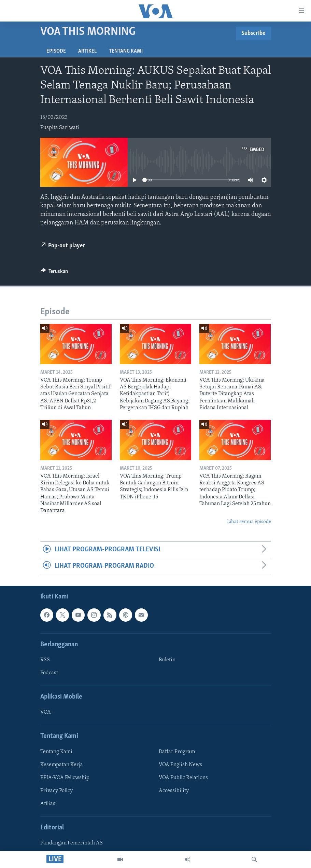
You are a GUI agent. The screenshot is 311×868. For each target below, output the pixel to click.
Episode (56, 51)
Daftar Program (177, 752)
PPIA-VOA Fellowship (65, 778)
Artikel (87, 51)
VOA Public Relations (183, 778)
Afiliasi (49, 804)
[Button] (54, 273)
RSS (45, 660)
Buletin (167, 660)
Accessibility (174, 791)
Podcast (49, 673)
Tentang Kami (126, 51)
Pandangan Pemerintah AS (72, 843)
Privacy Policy (56, 791)
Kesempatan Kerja (62, 765)
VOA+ (47, 712)
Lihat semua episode (249, 522)
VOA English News (180, 765)
